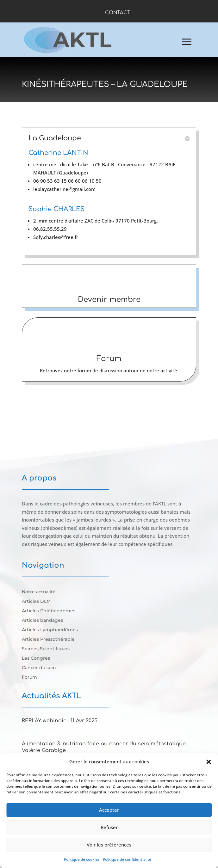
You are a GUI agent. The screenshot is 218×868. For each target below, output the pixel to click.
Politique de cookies (82, 859)
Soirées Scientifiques (46, 649)
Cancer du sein (39, 668)
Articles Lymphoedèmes (50, 630)
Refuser (109, 827)
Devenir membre (109, 300)
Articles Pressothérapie (48, 639)
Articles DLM (36, 602)
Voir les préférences (109, 845)
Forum (109, 359)
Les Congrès (36, 658)
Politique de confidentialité (127, 859)
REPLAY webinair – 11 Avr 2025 (60, 721)
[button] (209, 762)
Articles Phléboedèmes (49, 611)
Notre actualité (39, 592)
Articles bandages (42, 620)
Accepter (109, 810)
